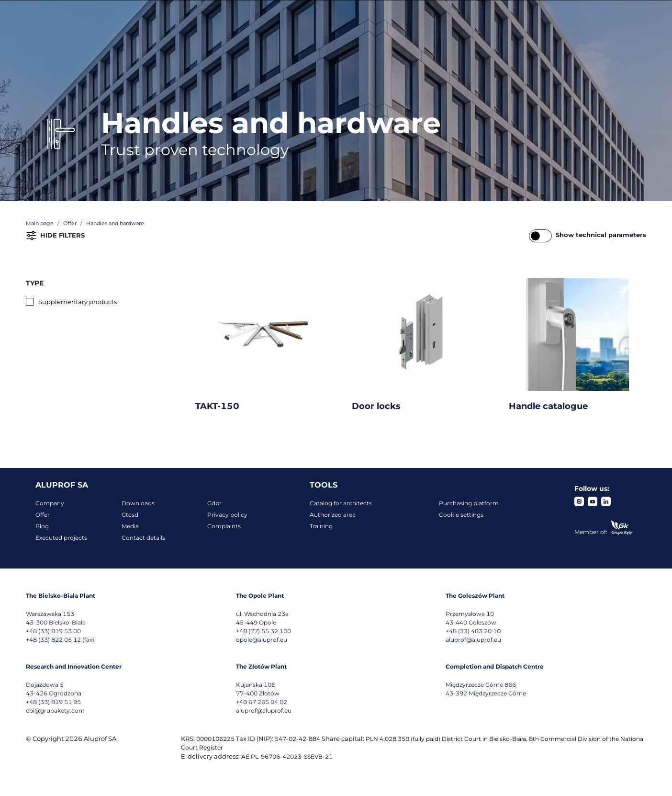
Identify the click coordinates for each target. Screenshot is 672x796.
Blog (42, 526)
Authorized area (333, 515)
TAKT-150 (217, 406)
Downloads (138, 503)
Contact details (143, 538)
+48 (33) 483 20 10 (473, 631)
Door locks (376, 406)
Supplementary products (78, 302)
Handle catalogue (548, 406)
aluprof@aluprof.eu (473, 640)
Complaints (224, 526)
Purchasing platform (469, 503)
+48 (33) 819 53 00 (53, 631)
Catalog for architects (341, 503)
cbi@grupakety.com (55, 711)
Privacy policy (227, 515)
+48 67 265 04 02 (262, 702)
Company (50, 503)
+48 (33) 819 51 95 (53, 702)
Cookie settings (461, 515)
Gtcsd (130, 515)
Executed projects (61, 538)
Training (321, 526)
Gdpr (214, 503)
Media (130, 526)
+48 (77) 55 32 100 (263, 631)
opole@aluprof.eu (262, 640)
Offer (43, 515)
